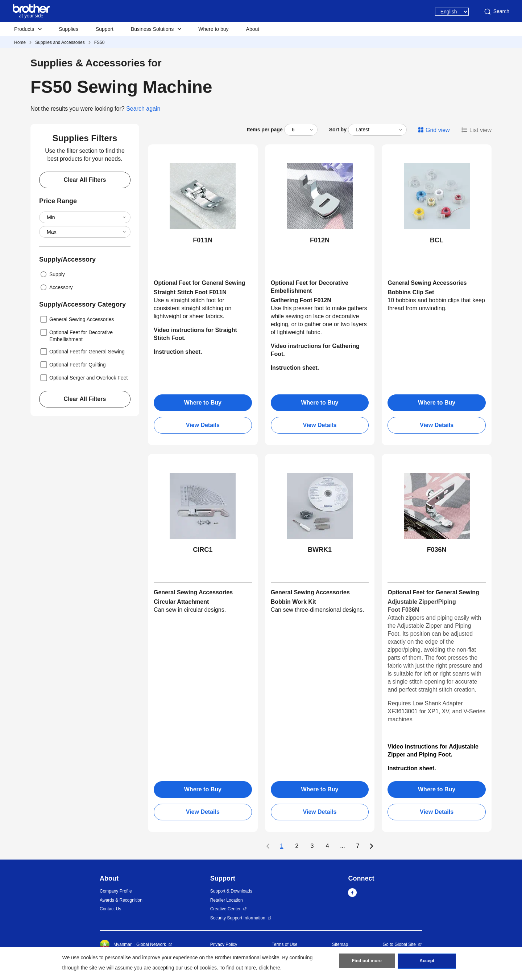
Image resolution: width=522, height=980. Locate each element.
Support (105, 29)
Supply (52, 274)
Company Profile (116, 891)
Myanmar (116, 944)
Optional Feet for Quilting (72, 365)
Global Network (151, 944)
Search (496, 12)
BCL (437, 240)
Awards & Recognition (121, 900)
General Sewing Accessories (76, 319)
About (253, 29)
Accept (427, 962)
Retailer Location (227, 900)
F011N (203, 240)
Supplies (69, 29)
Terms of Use (285, 944)
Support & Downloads (231, 891)
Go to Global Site (399, 944)
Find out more (367, 962)
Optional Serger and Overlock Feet (83, 378)
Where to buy (213, 29)
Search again (143, 109)
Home (20, 42)
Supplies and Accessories (60, 42)
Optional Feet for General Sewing (82, 352)
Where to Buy (203, 403)
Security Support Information (238, 918)
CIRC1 (203, 550)
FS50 (100, 42)
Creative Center (225, 909)
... (342, 846)
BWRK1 (320, 550)
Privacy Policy (224, 944)
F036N (437, 550)
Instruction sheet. (295, 368)
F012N (320, 240)
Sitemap (340, 944)
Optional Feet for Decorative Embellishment (76, 335)
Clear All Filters (85, 180)
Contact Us (110, 909)
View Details (203, 425)
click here (270, 968)
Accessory (56, 287)
